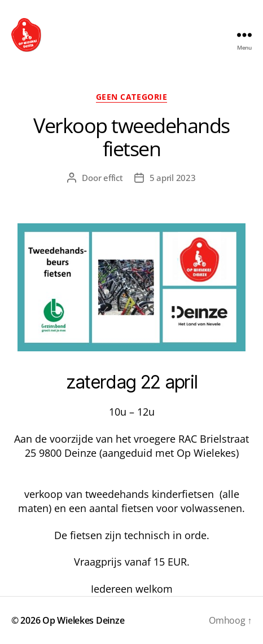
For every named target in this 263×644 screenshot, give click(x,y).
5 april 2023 (173, 178)
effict (113, 178)
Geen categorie (131, 97)
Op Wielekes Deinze (83, 620)
